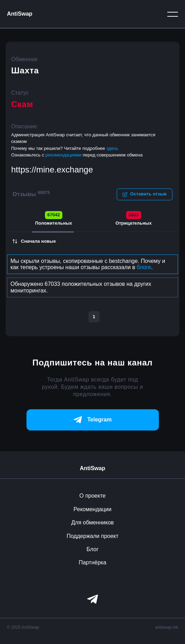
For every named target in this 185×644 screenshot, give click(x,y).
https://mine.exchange (52, 170)
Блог (93, 549)
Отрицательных (133, 218)
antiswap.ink (167, 627)
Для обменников (92, 522)
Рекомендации (93, 509)
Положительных (54, 218)
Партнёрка (93, 562)
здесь (112, 148)
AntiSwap (20, 14)
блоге (144, 267)
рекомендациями (64, 155)
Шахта (25, 70)
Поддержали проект (93, 536)
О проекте (93, 496)
